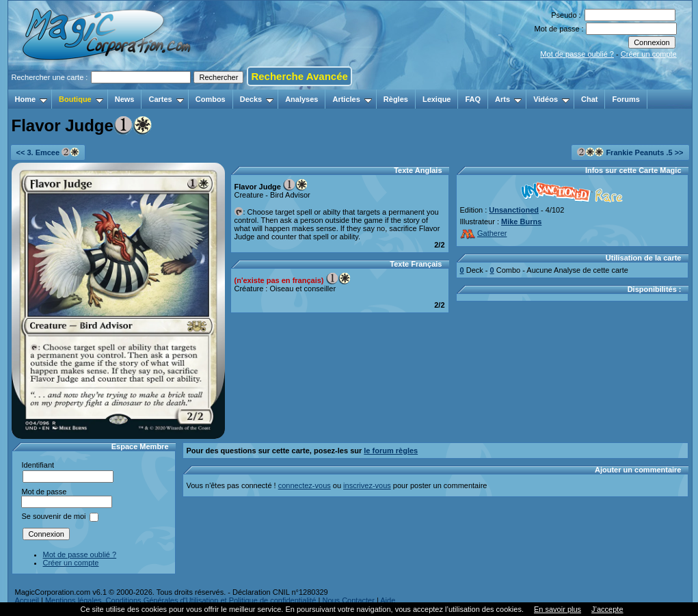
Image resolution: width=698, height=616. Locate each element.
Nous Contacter (348, 600)
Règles (396, 99)
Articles (352, 99)
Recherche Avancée (299, 76)
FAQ (473, 99)
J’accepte (607, 609)
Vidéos (551, 99)
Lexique (437, 99)
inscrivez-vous (367, 485)
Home (31, 99)
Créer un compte (649, 54)
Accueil (27, 600)
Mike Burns (521, 222)
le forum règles (391, 451)
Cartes (166, 99)
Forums (626, 99)
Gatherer (484, 233)
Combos (211, 99)
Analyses (301, 99)
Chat (589, 99)
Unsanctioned (514, 210)
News (125, 99)
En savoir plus (558, 609)
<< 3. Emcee (48, 152)
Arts (508, 99)
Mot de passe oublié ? (577, 54)
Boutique (81, 99)
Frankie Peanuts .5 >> (630, 152)
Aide (388, 600)
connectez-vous (305, 485)
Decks (257, 99)
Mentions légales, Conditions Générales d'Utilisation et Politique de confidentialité (181, 600)
